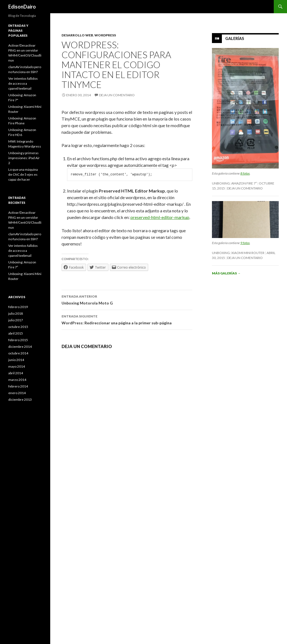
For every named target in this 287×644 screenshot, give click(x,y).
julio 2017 (16, 320)
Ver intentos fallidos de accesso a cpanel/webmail (23, 83)
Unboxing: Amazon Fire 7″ (234, 183)
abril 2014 (16, 373)
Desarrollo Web (77, 35)
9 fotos (245, 243)
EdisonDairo (22, 7)
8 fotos (245, 173)
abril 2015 (16, 333)
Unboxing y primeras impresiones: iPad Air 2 (24, 158)
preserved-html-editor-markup (160, 217)
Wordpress (105, 35)
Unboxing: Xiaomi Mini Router (238, 253)
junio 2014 (16, 360)
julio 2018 (16, 313)
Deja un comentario (117, 95)
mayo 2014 (17, 366)
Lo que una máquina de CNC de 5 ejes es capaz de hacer (23, 174)
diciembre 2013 (20, 400)
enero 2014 (17, 393)
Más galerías (226, 273)
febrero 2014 (18, 386)
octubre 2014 (18, 353)
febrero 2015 (18, 340)
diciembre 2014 (20, 347)
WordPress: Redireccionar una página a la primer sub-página (127, 319)
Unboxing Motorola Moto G (127, 299)
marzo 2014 (17, 380)
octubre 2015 (18, 327)
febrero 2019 (18, 307)
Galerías (235, 38)
